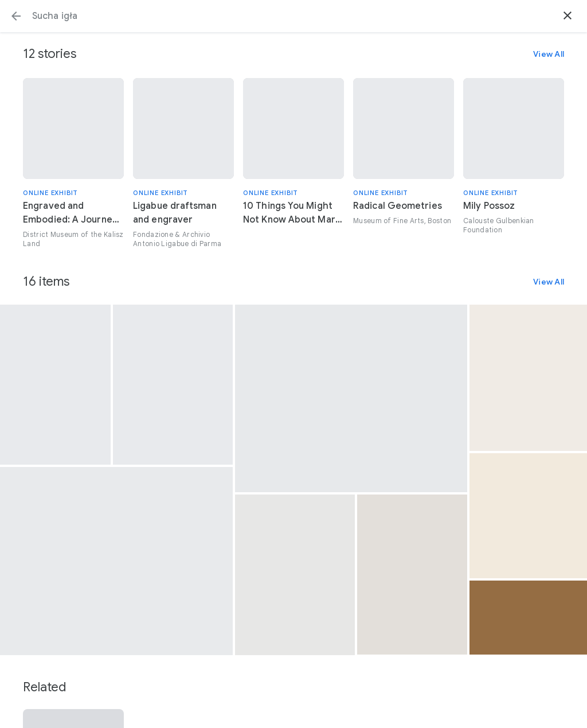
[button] (16, 16)
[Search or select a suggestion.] (293, 16)
